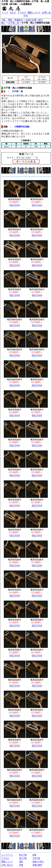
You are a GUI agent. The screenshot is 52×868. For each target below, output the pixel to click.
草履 (21, 865)
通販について (34, 12)
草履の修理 (37, 865)
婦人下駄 (23, 858)
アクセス (22, 12)
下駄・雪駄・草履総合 (12, 20)
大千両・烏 (14, 23)
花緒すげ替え (38, 862)
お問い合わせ (7, 865)
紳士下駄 (23, 855)
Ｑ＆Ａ (13, 12)
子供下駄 (36, 858)
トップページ (7, 855)
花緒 (34, 855)
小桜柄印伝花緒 (22, 127)
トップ (5, 12)
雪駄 (21, 862)
